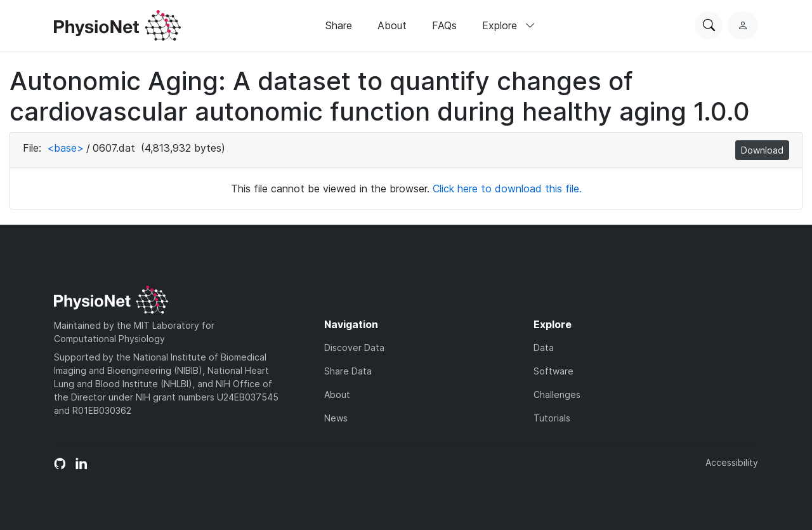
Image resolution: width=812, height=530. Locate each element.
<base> (65, 148)
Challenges (557, 394)
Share (339, 25)
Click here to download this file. (507, 189)
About (392, 25)
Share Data (348, 371)
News (336, 418)
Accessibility (732, 462)
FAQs (444, 25)
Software (553, 371)
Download (762, 150)
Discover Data (354, 348)
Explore (509, 25)
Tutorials (552, 418)
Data (544, 348)
